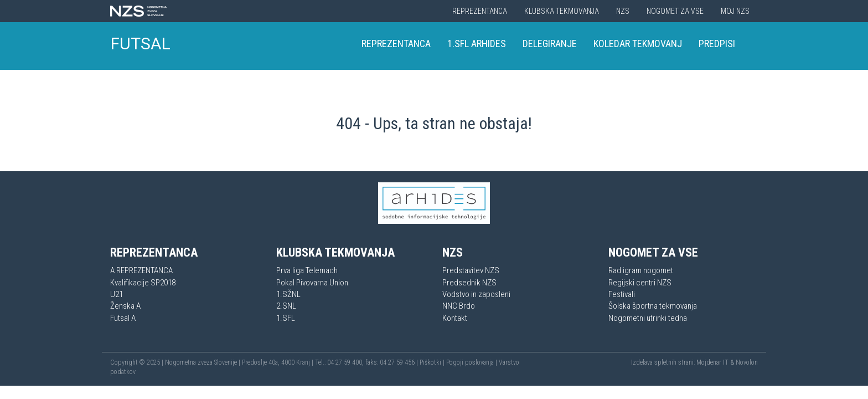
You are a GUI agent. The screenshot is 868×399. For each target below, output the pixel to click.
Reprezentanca (480, 11)
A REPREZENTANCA (141, 270)
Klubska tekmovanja (562, 11)
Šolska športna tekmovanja (653, 306)
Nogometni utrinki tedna (648, 318)
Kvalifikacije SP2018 (143, 283)
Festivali (622, 294)
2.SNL (286, 306)
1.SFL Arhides (477, 44)
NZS (623, 11)
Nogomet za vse (675, 11)
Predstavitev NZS (471, 270)
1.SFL (286, 318)
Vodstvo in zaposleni (476, 294)
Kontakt (455, 318)
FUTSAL (141, 44)
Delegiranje (550, 44)
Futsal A (123, 318)
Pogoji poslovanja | (472, 362)
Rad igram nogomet (641, 270)
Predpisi (717, 44)
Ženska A (125, 306)
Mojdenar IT (712, 362)
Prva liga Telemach (307, 270)
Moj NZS (735, 11)
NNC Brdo (459, 306)
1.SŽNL (288, 294)
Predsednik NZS (469, 283)
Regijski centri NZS (640, 283)
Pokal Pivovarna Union (312, 283)
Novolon (747, 362)
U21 (117, 294)
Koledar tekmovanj (638, 44)
